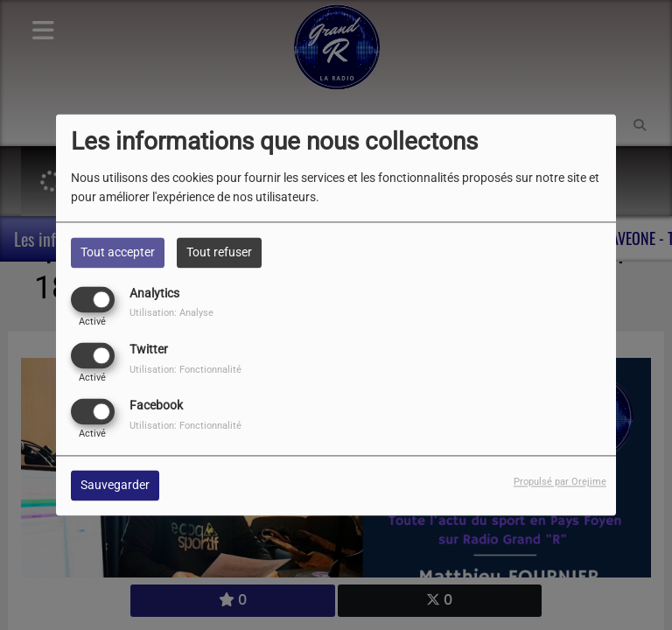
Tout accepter (118, 252)
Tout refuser (219, 252)
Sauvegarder (115, 486)
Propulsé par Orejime (560, 483)
